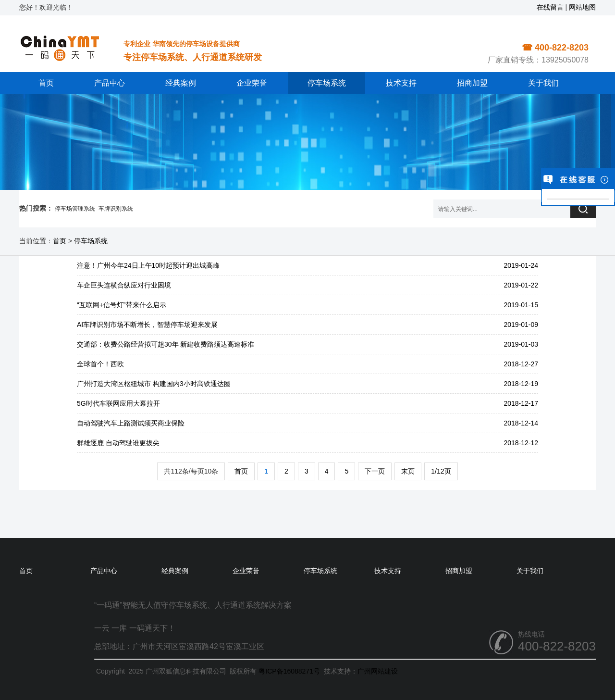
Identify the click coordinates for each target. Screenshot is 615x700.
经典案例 (181, 83)
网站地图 (582, 7)
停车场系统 (327, 83)
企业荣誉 (252, 83)
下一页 (375, 471)
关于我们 (543, 83)
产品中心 (110, 83)
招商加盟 (472, 83)
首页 (46, 83)
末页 (408, 471)
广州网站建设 (378, 671)
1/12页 (441, 471)
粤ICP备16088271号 (289, 671)
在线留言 (550, 7)
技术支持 (401, 83)
